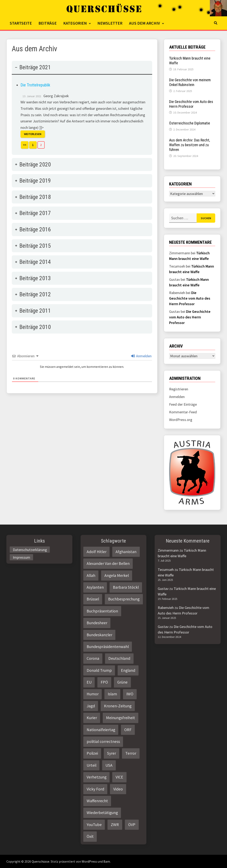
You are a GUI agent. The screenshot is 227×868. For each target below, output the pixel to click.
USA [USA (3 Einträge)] (109, 765)
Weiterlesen (33, 134)
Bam (107, 861)
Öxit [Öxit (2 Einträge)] (90, 836)
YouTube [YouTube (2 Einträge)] (94, 825)
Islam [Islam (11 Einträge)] (112, 694)
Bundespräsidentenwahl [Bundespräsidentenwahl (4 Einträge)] (108, 647)
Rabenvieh (166, 608)
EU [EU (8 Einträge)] (89, 682)
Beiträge (48, 23)
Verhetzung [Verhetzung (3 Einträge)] (97, 777)
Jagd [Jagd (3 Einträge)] (91, 706)
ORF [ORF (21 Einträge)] (128, 730)
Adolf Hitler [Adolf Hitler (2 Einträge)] (97, 552)
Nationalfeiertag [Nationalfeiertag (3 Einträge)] (101, 730)
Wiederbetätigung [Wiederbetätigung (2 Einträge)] (102, 813)
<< (25, 145)
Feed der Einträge (183, 404)
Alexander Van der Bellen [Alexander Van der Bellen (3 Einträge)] (108, 563)
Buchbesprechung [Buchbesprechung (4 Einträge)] (124, 599)
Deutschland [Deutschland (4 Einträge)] (119, 658)
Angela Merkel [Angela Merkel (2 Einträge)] (117, 575)
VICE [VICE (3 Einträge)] (119, 777)
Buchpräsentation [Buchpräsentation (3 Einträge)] (102, 611)
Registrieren (179, 389)
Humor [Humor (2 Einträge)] (93, 694)
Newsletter (110, 23)
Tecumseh (166, 570)
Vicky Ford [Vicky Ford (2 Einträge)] (95, 789)
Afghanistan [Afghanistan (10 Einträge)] (126, 552)
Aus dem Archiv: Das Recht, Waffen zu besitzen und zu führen (189, 145)
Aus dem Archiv (145, 23)
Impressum (22, 557)
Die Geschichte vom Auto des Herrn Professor (191, 104)
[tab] (82, 108)
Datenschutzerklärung (30, 550)
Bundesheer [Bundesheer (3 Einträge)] (97, 623)
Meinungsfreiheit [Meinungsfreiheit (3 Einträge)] (121, 718)
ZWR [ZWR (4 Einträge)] (115, 825)
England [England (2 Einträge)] (128, 670)
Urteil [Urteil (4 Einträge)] (91, 765)
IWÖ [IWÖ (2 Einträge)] (130, 694)
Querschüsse (41, 861)
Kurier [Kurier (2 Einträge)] (92, 718)
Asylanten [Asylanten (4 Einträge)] (95, 587)
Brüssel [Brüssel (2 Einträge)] (93, 599)
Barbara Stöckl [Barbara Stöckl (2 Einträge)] (126, 587)
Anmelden (141, 356)
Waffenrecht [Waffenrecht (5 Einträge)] (97, 801)
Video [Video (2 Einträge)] (118, 789)
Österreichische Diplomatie (190, 123)
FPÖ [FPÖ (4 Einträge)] (104, 682)
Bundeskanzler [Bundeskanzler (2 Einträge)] (99, 635)
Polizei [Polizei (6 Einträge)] (92, 753)
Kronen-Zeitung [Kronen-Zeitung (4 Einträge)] (118, 706)
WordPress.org (181, 420)
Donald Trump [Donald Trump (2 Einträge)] (99, 670)
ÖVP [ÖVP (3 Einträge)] (132, 825)
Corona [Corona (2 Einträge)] (93, 658)
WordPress (89, 861)
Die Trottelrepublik (35, 85)
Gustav (163, 589)
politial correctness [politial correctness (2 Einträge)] (103, 741)
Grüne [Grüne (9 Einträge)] (122, 682)
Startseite (21, 23)
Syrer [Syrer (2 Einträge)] (112, 753)
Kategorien (75, 23)
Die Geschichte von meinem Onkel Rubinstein (190, 82)
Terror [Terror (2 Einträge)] (131, 753)
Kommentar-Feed (183, 412)
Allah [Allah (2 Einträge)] (91, 575)
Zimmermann (168, 550)
